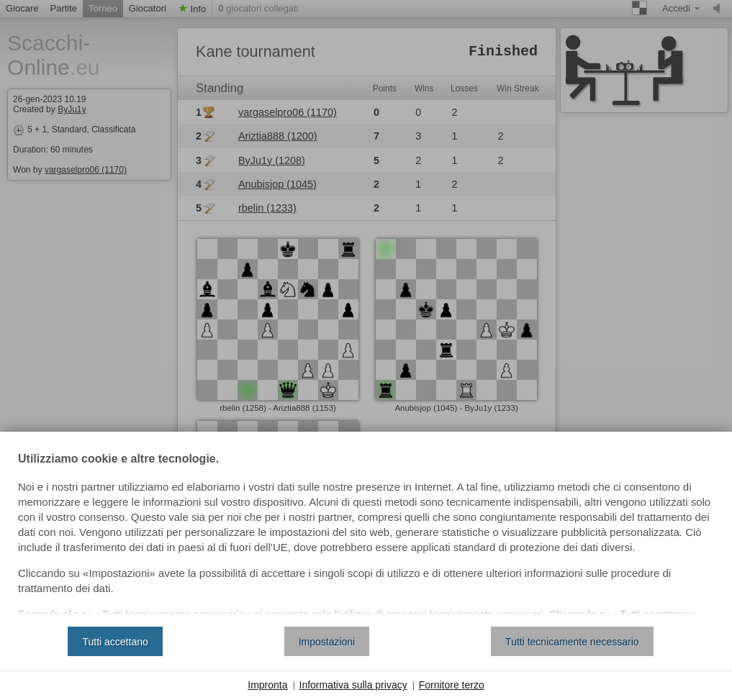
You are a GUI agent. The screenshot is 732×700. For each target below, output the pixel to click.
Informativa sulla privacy (353, 685)
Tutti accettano (115, 642)
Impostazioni (327, 642)
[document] (366, 535)
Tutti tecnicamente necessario (572, 642)
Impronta (267, 685)
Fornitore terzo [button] (452, 685)
